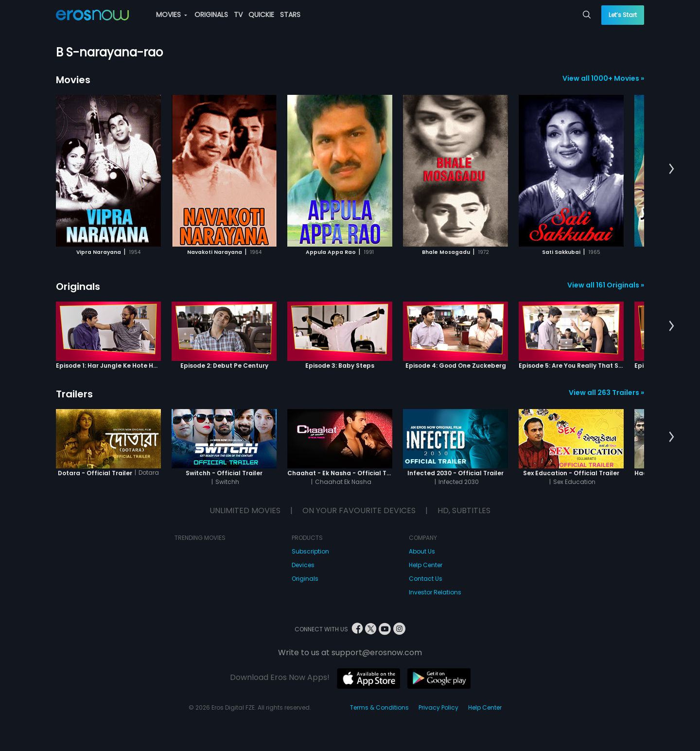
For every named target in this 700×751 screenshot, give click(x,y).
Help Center (426, 565)
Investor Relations (435, 592)
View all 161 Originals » (606, 285)
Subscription (310, 551)
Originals (78, 286)
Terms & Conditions (379, 707)
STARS (290, 15)
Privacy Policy (438, 707)
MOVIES (172, 15)
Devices (303, 565)
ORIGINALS (211, 15)
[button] (672, 169)
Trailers (74, 394)
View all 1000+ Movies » (603, 78)
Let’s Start (623, 15)
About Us (422, 551)
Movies (73, 80)
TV (238, 15)
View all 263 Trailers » (606, 393)
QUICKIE (261, 15)
